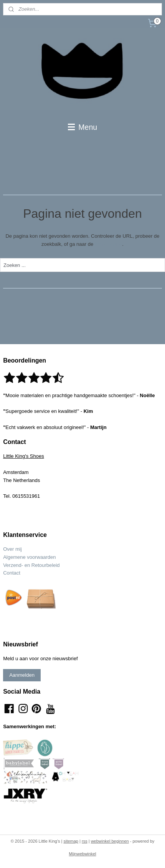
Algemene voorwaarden (29, 557)
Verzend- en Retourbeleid (31, 565)
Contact (12, 573)
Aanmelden (22, 675)
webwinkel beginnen (110, 841)
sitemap (71, 841)
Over (9, 549)
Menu (82, 127)
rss (85, 841)
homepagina (109, 244)
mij (19, 549)
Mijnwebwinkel (83, 854)
